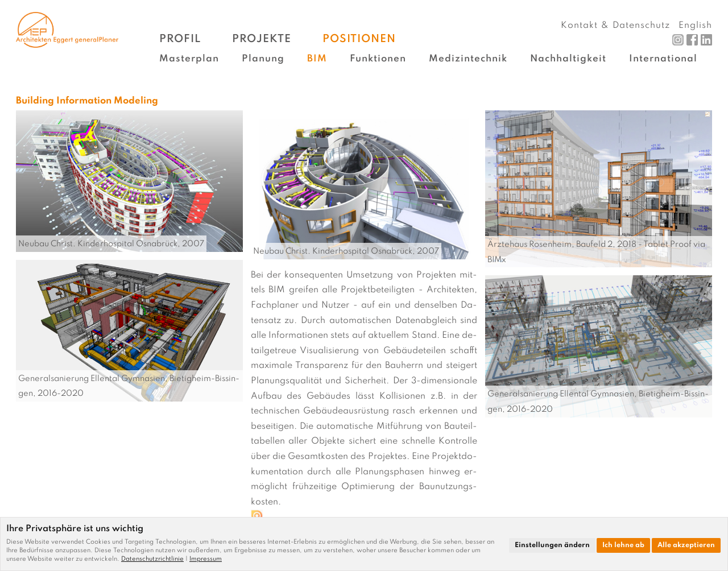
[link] (155, 559)
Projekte (262, 39)
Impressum (206, 559)
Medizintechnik (468, 59)
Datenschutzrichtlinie (152, 559)
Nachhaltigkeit (568, 59)
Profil (180, 39)
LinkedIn (706, 40)
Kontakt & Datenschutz (615, 26)
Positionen (359, 39)
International (663, 59)
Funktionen (378, 59)
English (695, 26)
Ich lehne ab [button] (623, 545)
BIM (317, 59)
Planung (263, 59)
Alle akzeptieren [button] (686, 545)
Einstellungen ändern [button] (552, 545)
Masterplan (189, 59)
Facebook (692, 40)
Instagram (678, 40)
